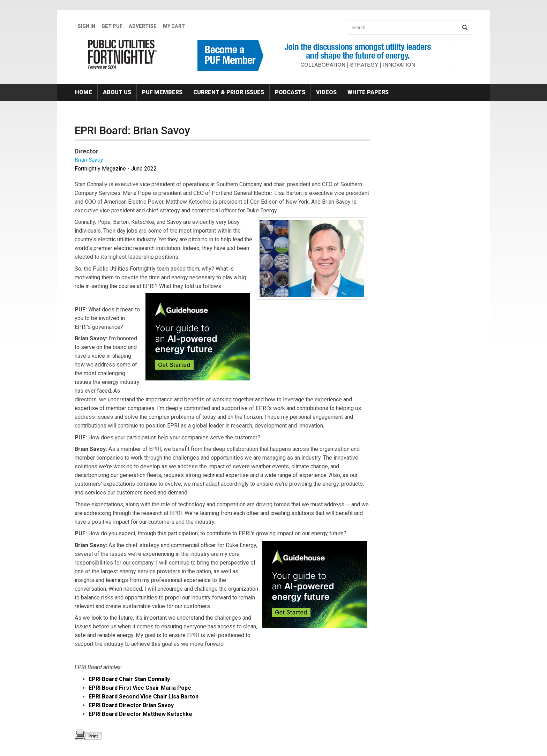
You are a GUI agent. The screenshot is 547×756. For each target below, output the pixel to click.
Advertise (143, 26)
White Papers (368, 92)
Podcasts (290, 92)
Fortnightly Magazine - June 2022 (116, 169)
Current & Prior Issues (229, 92)
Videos (326, 92)
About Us (117, 92)
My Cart (174, 26)
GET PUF (112, 26)
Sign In (86, 26)
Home (84, 92)
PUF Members (162, 92)
